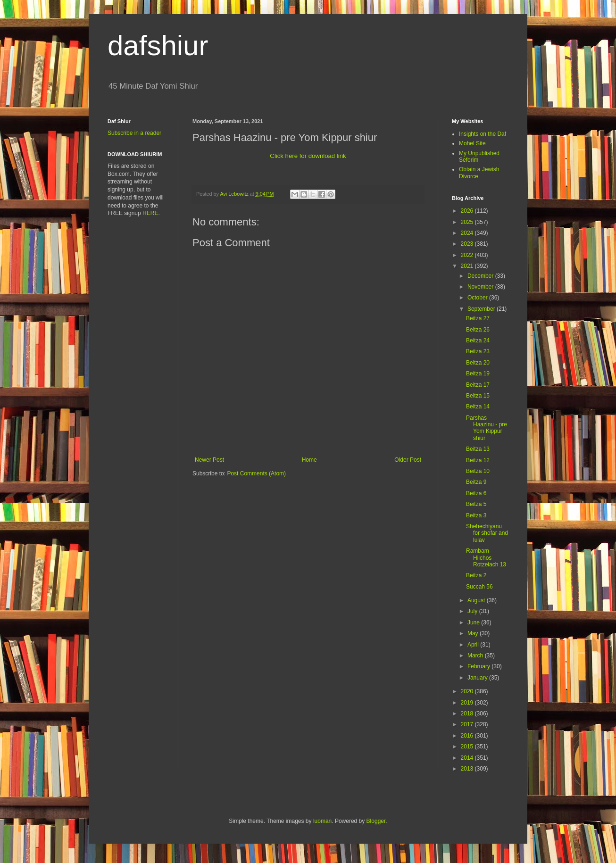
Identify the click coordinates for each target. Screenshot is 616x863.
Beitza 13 (478, 449)
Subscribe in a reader (134, 133)
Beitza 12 (478, 460)
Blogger (376, 821)
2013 (468, 769)
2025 (468, 222)
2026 (468, 211)
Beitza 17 (478, 385)
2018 (468, 714)
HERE (150, 213)
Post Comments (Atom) (256, 473)
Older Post (408, 460)
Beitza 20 (478, 363)
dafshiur (158, 46)
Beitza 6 (476, 493)
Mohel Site (472, 143)
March (476, 656)
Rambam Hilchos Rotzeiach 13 (486, 558)
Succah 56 (479, 587)
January (478, 678)
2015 (468, 747)
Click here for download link (308, 156)
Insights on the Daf (483, 134)
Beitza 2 (476, 575)
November (481, 287)
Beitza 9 (476, 482)
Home (309, 460)
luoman (322, 821)
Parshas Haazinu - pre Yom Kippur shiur (487, 428)
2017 (468, 724)
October (478, 298)
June (474, 622)
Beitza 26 (478, 330)
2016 (468, 736)
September (482, 309)
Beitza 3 (476, 515)
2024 (468, 233)
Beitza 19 (478, 373)
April (474, 645)
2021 (468, 266)
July (473, 611)
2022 (468, 255)
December (481, 276)
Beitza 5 (476, 504)
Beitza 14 (478, 407)
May (474, 633)
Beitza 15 (478, 396)
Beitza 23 (478, 351)
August (477, 600)
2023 (468, 244)
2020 (468, 691)
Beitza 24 (478, 340)
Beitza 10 (478, 471)
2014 (468, 758)
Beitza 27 (478, 318)
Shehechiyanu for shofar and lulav (487, 533)
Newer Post (209, 460)
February (479, 666)
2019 (468, 703)
